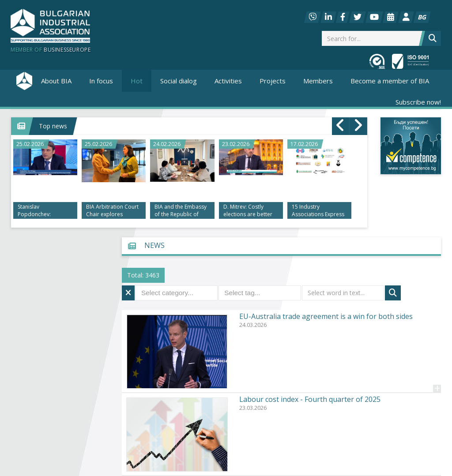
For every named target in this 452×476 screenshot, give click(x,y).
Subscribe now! (418, 102)
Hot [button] (137, 81)
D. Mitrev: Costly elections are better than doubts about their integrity (248, 211)
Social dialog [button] (179, 81)
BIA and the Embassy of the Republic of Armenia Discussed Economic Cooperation (181, 211)
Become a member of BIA (390, 81)
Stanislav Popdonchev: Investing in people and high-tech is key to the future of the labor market (42, 211)
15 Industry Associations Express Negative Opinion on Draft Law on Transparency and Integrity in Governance (318, 211)
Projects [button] (273, 81)
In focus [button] (101, 81)
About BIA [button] (56, 81)
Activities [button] (228, 81)
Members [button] (318, 81)
